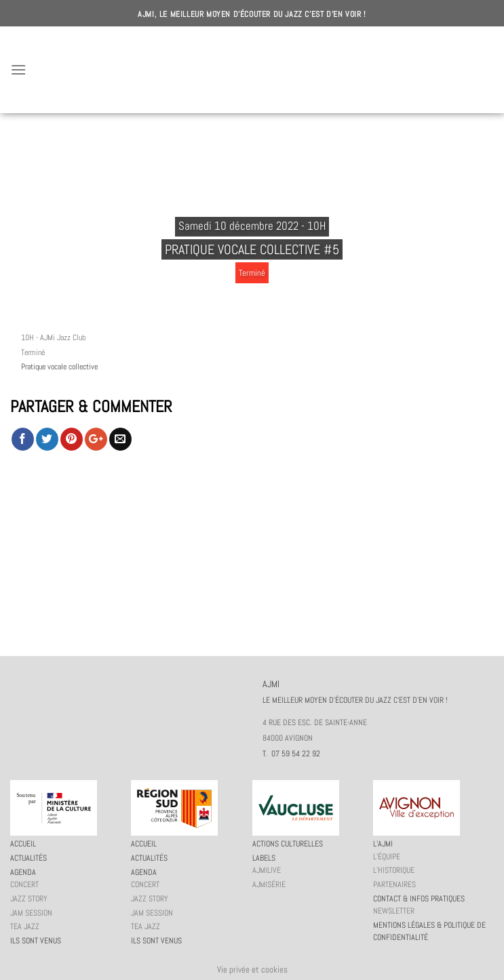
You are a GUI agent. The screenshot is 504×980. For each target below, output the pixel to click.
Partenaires (394, 884)
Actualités (28, 858)
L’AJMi (383, 844)
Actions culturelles (288, 844)
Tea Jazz (25, 926)
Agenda (23, 872)
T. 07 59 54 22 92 (291, 754)
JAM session (31, 913)
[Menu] (18, 69)
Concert (24, 884)
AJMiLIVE (267, 870)
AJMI (252, 70)
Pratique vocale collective (59, 367)
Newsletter (394, 911)
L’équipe (387, 857)
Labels (264, 858)
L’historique (394, 870)
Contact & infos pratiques (419, 899)
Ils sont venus (36, 941)
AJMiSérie (269, 884)
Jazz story (29, 899)
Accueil (23, 844)
